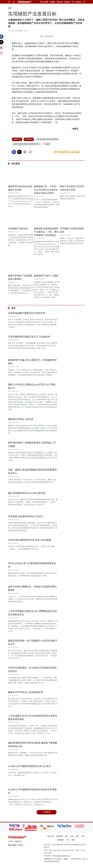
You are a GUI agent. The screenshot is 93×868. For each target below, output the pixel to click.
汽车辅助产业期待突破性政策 (72, 230)
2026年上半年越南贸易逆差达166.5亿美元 (30, 766)
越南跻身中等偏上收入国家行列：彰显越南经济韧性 (32, 362)
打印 (25, 152)
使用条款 (60, 836)
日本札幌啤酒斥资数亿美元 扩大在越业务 (29, 337)
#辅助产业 (17, 139)
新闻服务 (61, 840)
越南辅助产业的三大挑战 (46, 276)
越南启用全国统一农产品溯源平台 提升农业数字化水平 (33, 642)
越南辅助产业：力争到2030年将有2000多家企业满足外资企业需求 (46, 190)
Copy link (30, 152)
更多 (14, 308)
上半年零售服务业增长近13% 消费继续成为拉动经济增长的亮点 (32, 613)
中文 (73, 2)
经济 (10, 8)
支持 (72, 836)
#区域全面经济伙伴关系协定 (47, 139)
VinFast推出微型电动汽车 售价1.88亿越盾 (30, 540)
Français (60, 2)
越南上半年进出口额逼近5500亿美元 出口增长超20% (32, 386)
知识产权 (51, 836)
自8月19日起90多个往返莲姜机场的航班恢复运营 (32, 565)
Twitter (19, 152)
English (52, 2)
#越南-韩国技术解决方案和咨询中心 (27, 144)
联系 (73, 840)
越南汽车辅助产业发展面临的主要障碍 (20, 277)
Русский (78, 2)
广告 (68, 840)
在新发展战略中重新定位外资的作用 (27, 313)
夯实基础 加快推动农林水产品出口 (26, 516)
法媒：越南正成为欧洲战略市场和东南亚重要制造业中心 (32, 471)
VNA (83, 836)
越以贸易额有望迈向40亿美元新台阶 (27, 493)
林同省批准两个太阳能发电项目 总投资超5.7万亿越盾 (32, 444)
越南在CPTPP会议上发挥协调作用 (25, 692)
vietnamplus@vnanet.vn (61, 856)
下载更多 (47, 812)
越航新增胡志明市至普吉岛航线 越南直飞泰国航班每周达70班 (33, 745)
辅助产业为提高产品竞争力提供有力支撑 (72, 188)
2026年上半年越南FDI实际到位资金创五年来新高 (32, 791)
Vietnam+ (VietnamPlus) (25, 2)
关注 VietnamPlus (61, 152)
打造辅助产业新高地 (18, 229)
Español (67, 2)
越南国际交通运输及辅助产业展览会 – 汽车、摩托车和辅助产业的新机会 (46, 232)
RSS (67, 836)
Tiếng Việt (44, 2)
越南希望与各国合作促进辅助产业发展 (20, 188)
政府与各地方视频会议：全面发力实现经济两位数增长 (32, 588)
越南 (47, 144)
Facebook (14, 152)
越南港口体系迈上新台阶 (21, 419)
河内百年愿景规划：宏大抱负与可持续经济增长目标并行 (32, 669)
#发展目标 (29, 139)
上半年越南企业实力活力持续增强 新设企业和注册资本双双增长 (33, 718)
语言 (77, 836)
